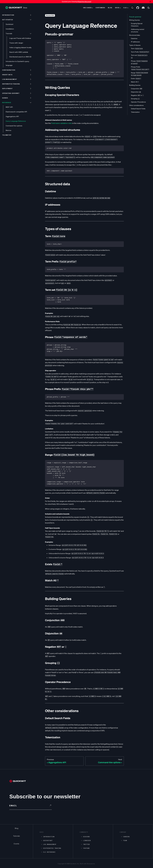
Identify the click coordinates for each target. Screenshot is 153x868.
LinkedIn (87, 841)
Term (137, 49)
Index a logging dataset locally (20, 47)
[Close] (150, 2)
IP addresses (135, 42)
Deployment (7, 89)
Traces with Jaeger (16, 43)
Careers (126, 837)
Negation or (137, 95)
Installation (10, 29)
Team (125, 841)
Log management (10, 79)
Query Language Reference (16, 121)
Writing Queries (135, 20)
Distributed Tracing (52, 848)
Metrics (8, 130)
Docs (16, 8)
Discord (86, 837)
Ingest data (7, 75)
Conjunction (137, 89)
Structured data (135, 35)
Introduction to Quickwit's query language (17, 63)
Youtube (86, 848)
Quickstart (10, 24)
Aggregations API (12, 116)
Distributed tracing (11, 84)
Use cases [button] (87, 8)
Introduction (8, 15)
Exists (136, 79)
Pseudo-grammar (135, 17)
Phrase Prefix (140, 68)
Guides (5, 98)
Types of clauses (135, 45)
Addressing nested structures (138, 31)
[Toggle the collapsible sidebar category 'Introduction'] (31, 15)
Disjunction (136, 92)
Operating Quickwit (11, 93)
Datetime (134, 38)
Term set (139, 56)
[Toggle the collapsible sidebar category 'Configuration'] (31, 70)
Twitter (86, 844)
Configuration (9, 70)
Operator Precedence (138, 102)
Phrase (139, 62)
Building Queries (135, 85)
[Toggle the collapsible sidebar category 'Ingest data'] (31, 75)
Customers (100, 8)
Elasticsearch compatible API (16, 112)
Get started (8, 20)
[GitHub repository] (138, 8)
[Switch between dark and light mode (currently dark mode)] (149, 8)
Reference (7, 103)
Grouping (135, 99)
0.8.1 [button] (125, 8)
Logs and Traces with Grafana (20, 38)
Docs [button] (117, 8)
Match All (135, 82)
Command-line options (14, 126)
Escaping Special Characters (137, 25)
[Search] (132, 8)
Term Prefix (140, 52)
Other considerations (136, 105)
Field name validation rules (62, 123)
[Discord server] (143, 8)
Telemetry (7, 135)
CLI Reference (49, 852)
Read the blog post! (85, 2)
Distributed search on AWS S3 (20, 57)
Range (139, 74)
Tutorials (9, 33)
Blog (110, 8)
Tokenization (135, 112)
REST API (9, 107)
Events (16, 844)
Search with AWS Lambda (19, 52)
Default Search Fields (138, 109)
